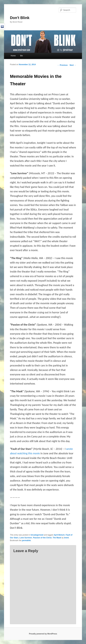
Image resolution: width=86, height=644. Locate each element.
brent (66, 538)
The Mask (57, 538)
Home (13, 56)
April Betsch (59, 535)
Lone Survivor (26, 538)
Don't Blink (20, 18)
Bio (21, 56)
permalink (26, 540)
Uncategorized (37, 535)
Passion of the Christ (42, 538)
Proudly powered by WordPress (43, 634)
